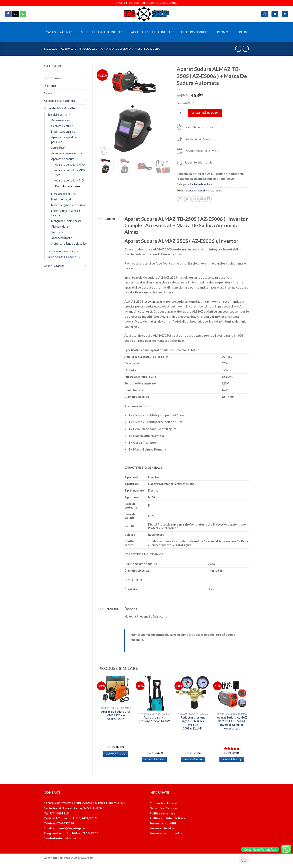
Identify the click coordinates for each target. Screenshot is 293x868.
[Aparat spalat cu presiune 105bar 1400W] (154, 693)
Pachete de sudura (147, 49)
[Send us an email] (15, 14)
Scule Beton (59, 148)
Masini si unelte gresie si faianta (66, 213)
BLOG (243, 32)
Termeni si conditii (163, 823)
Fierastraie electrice (64, 194)
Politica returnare (162, 813)
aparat (192, 190)
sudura (218, 190)
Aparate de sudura (119, 49)
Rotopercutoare (62, 238)
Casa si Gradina (59, 32)
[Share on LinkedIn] (208, 199)
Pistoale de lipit (61, 227)
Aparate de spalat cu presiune (64, 139)
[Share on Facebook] (180, 199)
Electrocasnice (195, 32)
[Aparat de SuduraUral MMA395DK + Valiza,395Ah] (116, 690)
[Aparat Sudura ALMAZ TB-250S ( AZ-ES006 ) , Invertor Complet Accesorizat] (232, 693)
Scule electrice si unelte (102, 32)
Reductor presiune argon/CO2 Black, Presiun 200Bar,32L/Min (193, 723)
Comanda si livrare (163, 803)
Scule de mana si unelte (62, 257)
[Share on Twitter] (187, 199)
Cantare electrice (62, 126)
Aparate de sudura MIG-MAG (70, 173)
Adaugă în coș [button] (116, 754)
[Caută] (265, 14)
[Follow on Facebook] (8, 14)
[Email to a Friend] (194, 199)
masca (210, 190)
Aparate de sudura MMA (70, 165)
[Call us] (23, 14)
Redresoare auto (62, 120)
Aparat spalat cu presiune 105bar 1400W (154, 719)
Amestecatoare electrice (67, 153)
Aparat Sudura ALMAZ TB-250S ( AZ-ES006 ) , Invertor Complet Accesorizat (232, 723)
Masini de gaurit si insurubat (69, 205)
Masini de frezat (61, 199)
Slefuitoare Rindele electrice (69, 244)
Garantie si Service (163, 808)
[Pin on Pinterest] (201, 199)
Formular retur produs (166, 833)
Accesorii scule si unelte (152, 32)
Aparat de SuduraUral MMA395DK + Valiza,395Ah (116, 715)
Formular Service (162, 828)
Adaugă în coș (205, 113)
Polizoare (57, 232)
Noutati (49, 93)
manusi (201, 190)
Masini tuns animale (63, 132)
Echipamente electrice (61, 251)
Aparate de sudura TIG (69, 180)
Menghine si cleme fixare (66, 221)
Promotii (224, 32)
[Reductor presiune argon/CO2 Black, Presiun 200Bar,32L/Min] (193, 693)
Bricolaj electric (91, 49)
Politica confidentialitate (167, 818)
